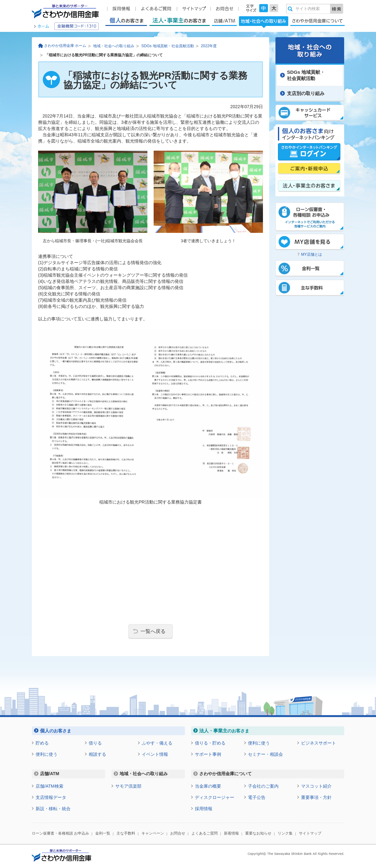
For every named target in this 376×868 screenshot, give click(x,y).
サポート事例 (208, 754)
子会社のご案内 (263, 786)
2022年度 (209, 46)
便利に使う (47, 754)
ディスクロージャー (215, 797)
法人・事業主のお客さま (179, 21)
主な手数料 (126, 833)
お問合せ (178, 833)
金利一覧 (103, 833)
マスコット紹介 (316, 786)
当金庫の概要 (208, 786)
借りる (95, 743)
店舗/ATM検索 (49, 786)
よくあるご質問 (205, 833)
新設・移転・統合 (53, 809)
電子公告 (257, 797)
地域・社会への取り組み (264, 22)
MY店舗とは (312, 254)
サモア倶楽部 (128, 786)
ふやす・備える (157, 743)
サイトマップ (310, 833)
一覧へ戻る (153, 631)
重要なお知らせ (258, 833)
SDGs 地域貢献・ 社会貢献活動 (306, 75)
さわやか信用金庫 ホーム (65, 46)
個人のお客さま (126, 21)
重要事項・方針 (316, 797)
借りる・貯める (210, 743)
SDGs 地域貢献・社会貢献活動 (167, 46)
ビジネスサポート (319, 743)
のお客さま (56, 731)
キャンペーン (153, 833)
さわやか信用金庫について (317, 21)
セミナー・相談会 (265, 754)
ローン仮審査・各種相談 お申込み (60, 833)
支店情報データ (51, 797)
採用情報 (204, 809)
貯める (42, 743)
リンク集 (285, 833)
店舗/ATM (224, 21)
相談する (97, 754)
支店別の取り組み (306, 93)
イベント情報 (155, 754)
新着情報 (231, 833)
